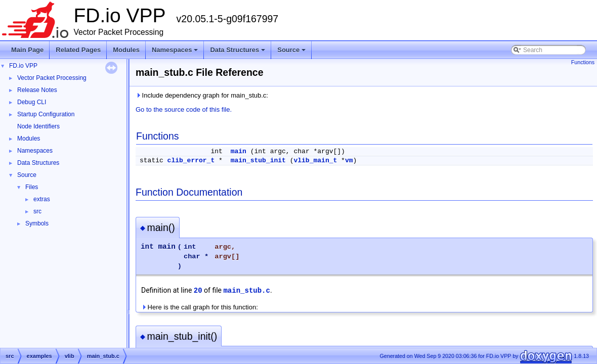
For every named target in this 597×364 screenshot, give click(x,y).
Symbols (37, 223)
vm (349, 161)
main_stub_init (258, 161)
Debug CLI (32, 102)
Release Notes (37, 90)
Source (292, 53)
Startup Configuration (46, 114)
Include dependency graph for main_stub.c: (202, 95)
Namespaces (176, 53)
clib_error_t (191, 161)
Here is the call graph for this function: (200, 307)
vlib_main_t (315, 161)
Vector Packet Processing (52, 78)
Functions (583, 62)
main (239, 151)
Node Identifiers (38, 126)
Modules (126, 50)
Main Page (27, 50)
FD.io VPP (23, 66)
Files (32, 187)
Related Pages (78, 50)
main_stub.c (246, 291)
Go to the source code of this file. (184, 109)
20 (198, 291)
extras (42, 199)
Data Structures (238, 53)
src (37, 211)
